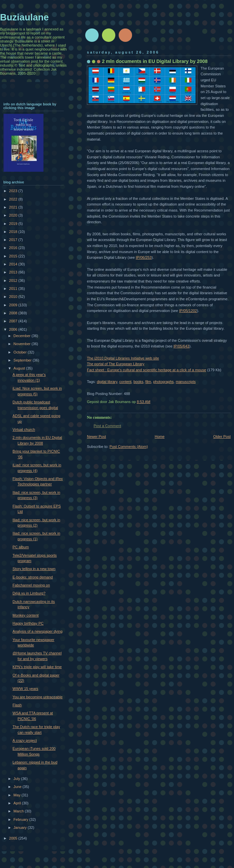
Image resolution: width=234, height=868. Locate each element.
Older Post (222, 437)
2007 (14, 321)
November (22, 344)
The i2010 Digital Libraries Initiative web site (123, 358)
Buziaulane (24, 17)
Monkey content (26, 615)
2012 (14, 281)
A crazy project (25, 740)
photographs (163, 382)
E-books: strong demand (33, 577)
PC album (21, 547)
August (20, 368)
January (20, 827)
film (148, 382)
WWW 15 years (26, 689)
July (17, 779)
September (23, 360)
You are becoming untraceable (38, 697)
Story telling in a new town (34, 569)
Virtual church (24, 429)
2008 (14, 313)
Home (160, 437)
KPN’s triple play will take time (37, 667)
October (20, 352)
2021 (14, 207)
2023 (14, 191)
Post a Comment (107, 426)
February (21, 819)
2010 (14, 297)
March (19, 811)
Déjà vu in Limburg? (29, 593)
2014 (14, 264)
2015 (14, 256)
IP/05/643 (181, 346)
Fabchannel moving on (31, 585)
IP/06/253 (144, 257)
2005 (14, 838)
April (18, 803)
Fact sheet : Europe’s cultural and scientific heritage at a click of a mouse (147, 370)
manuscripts (186, 382)
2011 (14, 289)
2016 (14, 248)
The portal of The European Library (116, 364)
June (18, 787)
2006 (14, 329)
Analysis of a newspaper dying (38, 631)
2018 (14, 232)
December (22, 336)
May (17, 795)
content (125, 382)
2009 (14, 305)
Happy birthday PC (28, 623)
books (138, 382)
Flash (17, 705)
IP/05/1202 (188, 311)
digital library (107, 382)
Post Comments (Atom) (129, 447)
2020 (14, 215)
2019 (14, 224)
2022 (14, 199)
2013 (14, 272)
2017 (14, 240)
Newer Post (96, 437)
